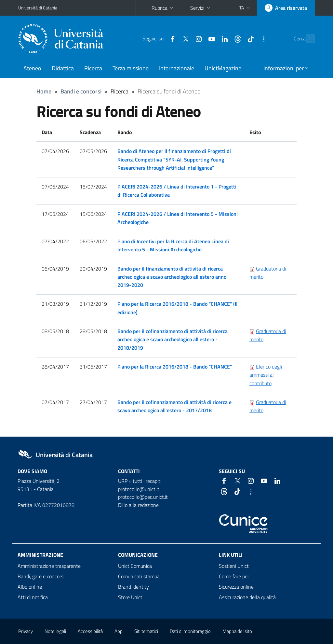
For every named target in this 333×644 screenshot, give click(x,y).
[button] (245, 8)
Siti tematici (146, 631)
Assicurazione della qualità (247, 597)
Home (44, 91)
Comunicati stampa (139, 576)
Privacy (26, 631)
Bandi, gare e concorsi (41, 576)
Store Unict (130, 597)
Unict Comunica (135, 566)
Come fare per (234, 576)
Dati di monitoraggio (190, 631)
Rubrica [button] (163, 8)
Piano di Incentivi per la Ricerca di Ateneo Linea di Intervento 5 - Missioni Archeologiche (173, 245)
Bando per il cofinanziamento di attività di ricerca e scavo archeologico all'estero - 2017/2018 (174, 406)
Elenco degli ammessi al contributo (266, 375)
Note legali (55, 631)
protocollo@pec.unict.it (143, 497)
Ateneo (32, 68)
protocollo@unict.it (139, 489)
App (119, 631)
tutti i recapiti (147, 481)
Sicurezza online (236, 587)
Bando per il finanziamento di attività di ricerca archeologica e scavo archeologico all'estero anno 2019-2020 (172, 277)
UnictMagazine (223, 68)
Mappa (237, 631)
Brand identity (133, 587)
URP (123, 481)
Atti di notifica (33, 597)
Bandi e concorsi (81, 91)
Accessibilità (90, 631)
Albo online (30, 587)
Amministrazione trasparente (49, 566)
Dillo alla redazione (138, 505)
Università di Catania (38, 8)
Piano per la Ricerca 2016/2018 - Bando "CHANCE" (175, 367)
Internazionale (177, 68)
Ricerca (93, 68)
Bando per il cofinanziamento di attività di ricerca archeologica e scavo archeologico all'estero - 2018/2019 (173, 339)
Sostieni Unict (234, 566)
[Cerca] (309, 39)
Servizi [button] (201, 8)
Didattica (63, 68)
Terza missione (131, 68)
